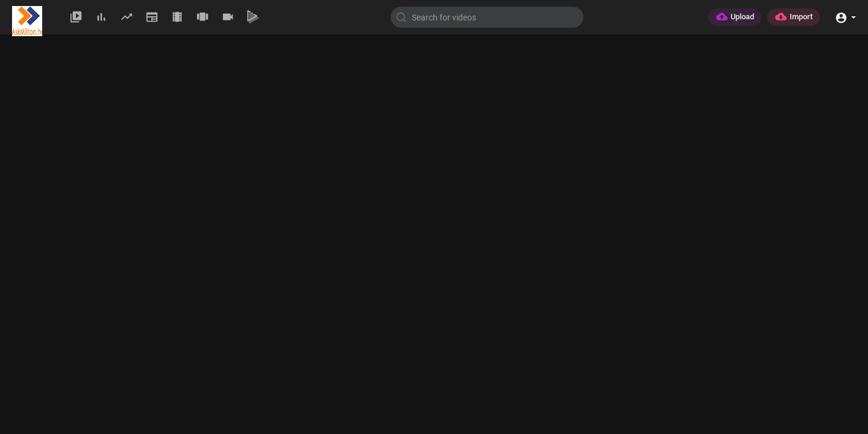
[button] (845, 17)
